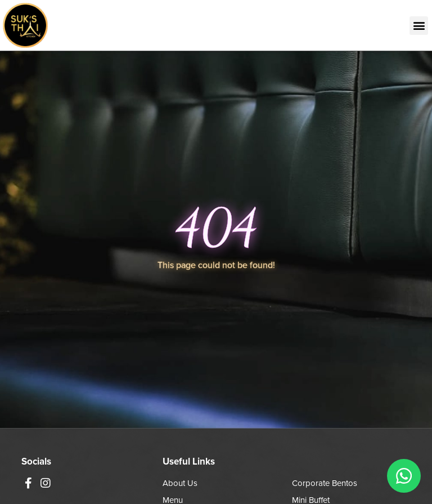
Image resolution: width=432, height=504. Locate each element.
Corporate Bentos (325, 483)
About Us (180, 483)
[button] (419, 26)
